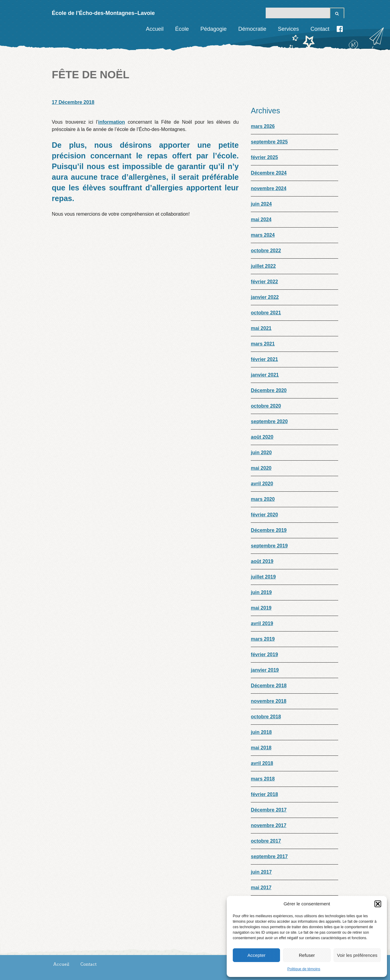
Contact (320, 29)
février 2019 (264, 655)
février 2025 (264, 157)
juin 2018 (261, 732)
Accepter (256, 955)
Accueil (155, 29)
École (182, 29)
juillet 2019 (263, 577)
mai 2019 (261, 608)
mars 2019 (263, 639)
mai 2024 (261, 219)
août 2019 (262, 561)
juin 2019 (261, 592)
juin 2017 (261, 872)
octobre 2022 (266, 251)
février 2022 (264, 282)
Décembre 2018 (269, 686)
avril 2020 (262, 484)
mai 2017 (261, 888)
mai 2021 (261, 328)
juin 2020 (261, 453)
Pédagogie (214, 29)
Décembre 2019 (269, 530)
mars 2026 (263, 126)
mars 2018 (263, 779)
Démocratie (252, 29)
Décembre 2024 (269, 173)
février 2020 (264, 515)
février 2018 (264, 794)
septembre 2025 (269, 142)
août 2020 (262, 437)
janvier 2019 (265, 670)
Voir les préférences (357, 955)
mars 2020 (263, 499)
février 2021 (264, 359)
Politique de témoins (304, 969)
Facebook (340, 29)
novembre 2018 (269, 701)
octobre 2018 (266, 717)
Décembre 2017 (269, 810)
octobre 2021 (266, 313)
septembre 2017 (269, 856)
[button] (378, 904)
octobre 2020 (266, 406)
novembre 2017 (269, 825)
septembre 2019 (269, 546)
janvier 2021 (265, 375)
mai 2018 (261, 748)
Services (288, 29)
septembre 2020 (269, 421)
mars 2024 (263, 235)
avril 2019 (262, 623)
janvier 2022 (265, 297)
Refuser (307, 955)
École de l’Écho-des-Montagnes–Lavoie (103, 13)
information (112, 122)
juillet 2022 (263, 266)
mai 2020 (261, 468)
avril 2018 (262, 763)
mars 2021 (263, 344)
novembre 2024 (269, 188)
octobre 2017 (266, 841)
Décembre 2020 (269, 390)
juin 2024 (261, 204)
